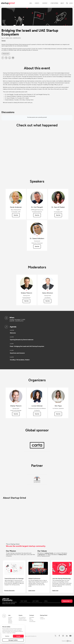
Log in (71, 3)
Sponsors (10, 622)
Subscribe (66, 601)
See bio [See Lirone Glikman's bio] (37, 414)
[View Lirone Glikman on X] (37, 403)
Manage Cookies (13, 640)
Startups (10, 620)
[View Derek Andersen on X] (16, 204)
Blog (30, 619)
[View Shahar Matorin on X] (26, 290)
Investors (10, 617)
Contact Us (42, 619)
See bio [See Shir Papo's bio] (58, 414)
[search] (67, 3)
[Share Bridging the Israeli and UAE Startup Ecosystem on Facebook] (3, 58)
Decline (7, 636)
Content (45, 3)
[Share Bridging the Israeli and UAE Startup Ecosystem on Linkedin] (10, 58)
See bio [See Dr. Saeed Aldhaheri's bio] (37, 246)
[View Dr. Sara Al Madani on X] (58, 204)
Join (30, 3)
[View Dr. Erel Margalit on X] (37, 204)
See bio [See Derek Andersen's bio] (16, 215)
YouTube (31, 620)
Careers (42, 617)
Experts (10, 619)
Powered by (67, 641)
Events (37, 3)
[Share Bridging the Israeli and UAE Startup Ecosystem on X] (6, 58)
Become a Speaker (23, 620)
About (62, 3)
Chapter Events (22, 619)
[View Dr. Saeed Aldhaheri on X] (37, 236)
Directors (10, 623)
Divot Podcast (32, 622)
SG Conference (22, 617)
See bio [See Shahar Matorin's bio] (26, 301)
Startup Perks (54, 3)
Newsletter (32, 617)
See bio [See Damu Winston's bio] (48, 301)
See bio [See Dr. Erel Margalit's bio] (37, 215)
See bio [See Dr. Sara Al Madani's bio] (58, 215)
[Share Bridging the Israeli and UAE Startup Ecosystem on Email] (13, 58)
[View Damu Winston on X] (48, 290)
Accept (18, 636)
